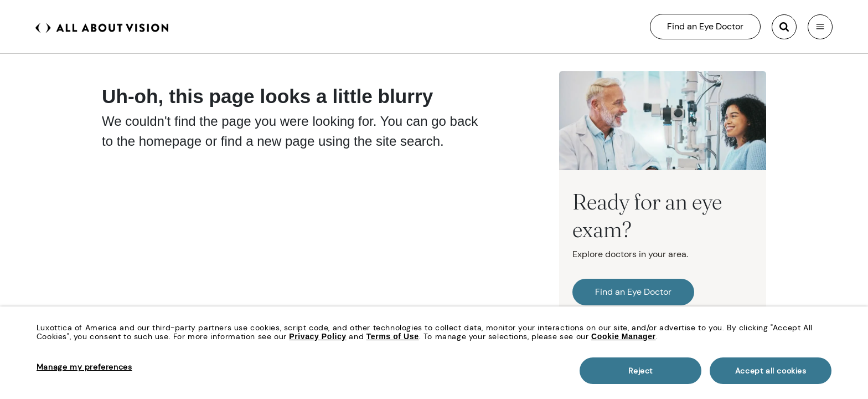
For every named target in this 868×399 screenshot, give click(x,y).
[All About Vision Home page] (102, 27)
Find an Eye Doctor (633, 292)
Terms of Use (393, 336)
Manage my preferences (84, 367)
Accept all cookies (771, 371)
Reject (640, 371)
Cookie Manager (624, 336)
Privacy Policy (317, 336)
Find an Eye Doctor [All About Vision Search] (705, 26)
